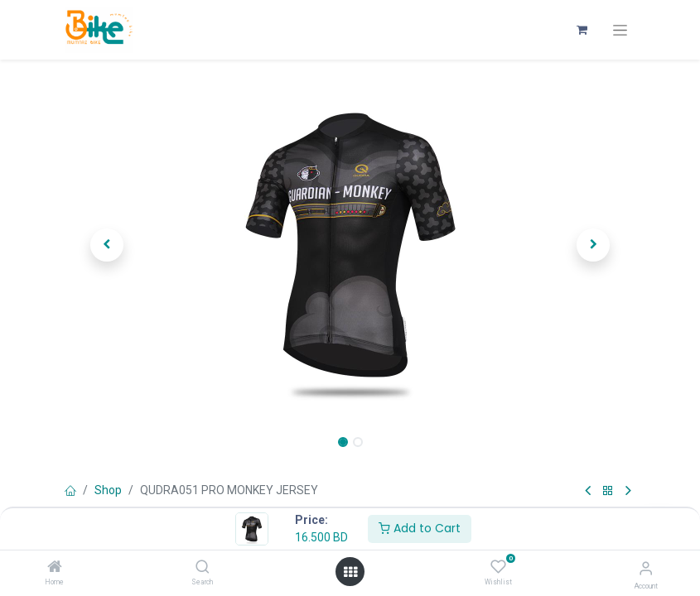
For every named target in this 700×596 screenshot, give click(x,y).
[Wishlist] (498, 567)
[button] (108, 245)
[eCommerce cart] (582, 30)
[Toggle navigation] (620, 30)
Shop (108, 490)
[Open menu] (350, 572)
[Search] (203, 568)
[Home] (55, 568)
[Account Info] (646, 568)
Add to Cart (420, 528)
